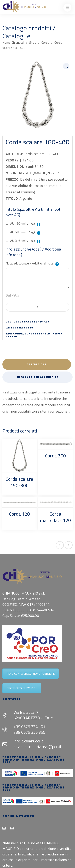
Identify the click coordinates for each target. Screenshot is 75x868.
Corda (45, 42)
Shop (33, 42)
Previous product (60, 545)
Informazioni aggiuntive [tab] (38, 377)
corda (18, 334)
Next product (69, 545)
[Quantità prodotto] (38, 307)
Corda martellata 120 (55, 517)
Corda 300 (55, 456)
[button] (66, 66)
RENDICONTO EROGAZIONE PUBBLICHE (31, 674)
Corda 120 (19, 514)
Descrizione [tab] (37, 364)
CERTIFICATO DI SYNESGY (22, 688)
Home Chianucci (13, 42)
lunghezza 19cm (38, 334)
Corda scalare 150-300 (19, 482)
